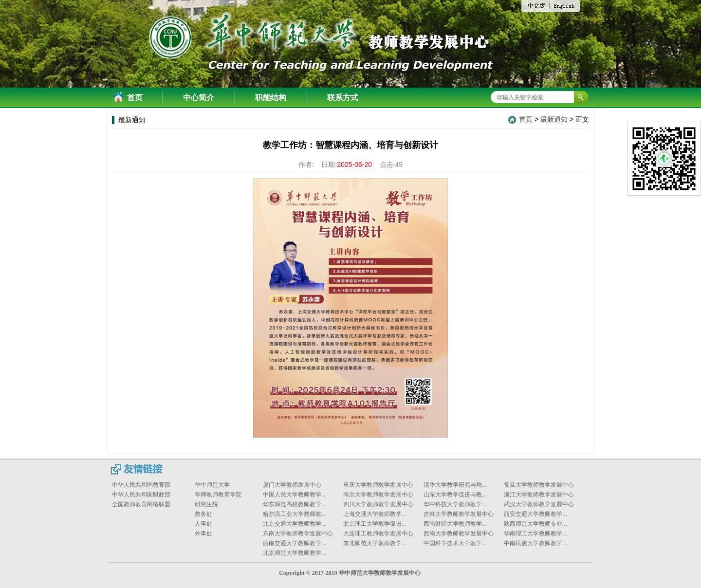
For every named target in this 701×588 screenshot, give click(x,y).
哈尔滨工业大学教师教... (295, 514)
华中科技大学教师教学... (455, 504)
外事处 (203, 533)
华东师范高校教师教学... (295, 504)
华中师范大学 (212, 485)
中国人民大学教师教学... (295, 495)
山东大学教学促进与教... (455, 495)
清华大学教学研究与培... (455, 485)
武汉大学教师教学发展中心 (539, 504)
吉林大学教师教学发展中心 (459, 514)
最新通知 (554, 119)
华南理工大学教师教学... (535, 533)
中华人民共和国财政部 (141, 495)
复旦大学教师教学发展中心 (539, 485)
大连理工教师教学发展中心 (378, 533)
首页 (135, 98)
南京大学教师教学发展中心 (378, 495)
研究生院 (206, 504)
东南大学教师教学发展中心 (298, 533)
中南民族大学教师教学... (535, 543)
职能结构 (271, 98)
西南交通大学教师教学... (295, 543)
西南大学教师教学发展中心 (459, 533)
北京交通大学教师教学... (295, 524)
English (565, 6)
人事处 (203, 524)
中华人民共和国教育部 (141, 485)
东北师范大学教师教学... (375, 543)
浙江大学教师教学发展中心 (539, 495)
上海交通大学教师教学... (375, 514)
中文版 (539, 7)
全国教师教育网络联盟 (141, 504)
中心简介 (199, 98)
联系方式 (343, 98)
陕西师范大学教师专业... (535, 524)
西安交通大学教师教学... (535, 514)
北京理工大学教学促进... (375, 524)
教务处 (203, 514)
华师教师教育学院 (218, 495)
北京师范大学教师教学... (295, 553)
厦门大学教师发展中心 (292, 485)
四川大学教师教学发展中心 (378, 504)
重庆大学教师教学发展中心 (378, 485)
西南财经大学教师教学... (455, 524)
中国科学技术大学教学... (455, 543)
